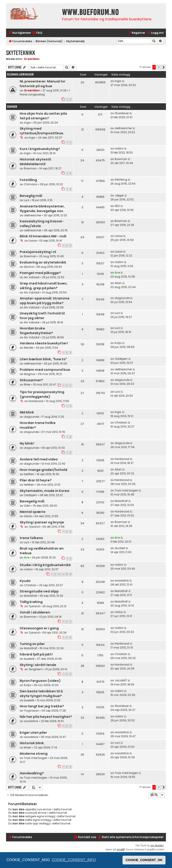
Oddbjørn (121, 359)
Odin (27, 506)
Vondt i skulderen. (35, 612)
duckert (120, 548)
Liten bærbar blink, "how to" (43, 359)
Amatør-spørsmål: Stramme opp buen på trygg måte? (45, 301)
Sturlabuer (122, 113)
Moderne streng (34, 754)
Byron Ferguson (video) (40, 681)
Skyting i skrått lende (38, 665)
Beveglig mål (31, 196)
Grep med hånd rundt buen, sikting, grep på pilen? (44, 286)
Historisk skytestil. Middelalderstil (36, 162)
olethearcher (123, 128)
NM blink (27, 412)
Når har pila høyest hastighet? (46, 717)
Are (117, 273)
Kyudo (25, 581)
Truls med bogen (126, 490)
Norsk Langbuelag (32, 94)
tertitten (29, 474)
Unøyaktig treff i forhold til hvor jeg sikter (42, 316)
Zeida (28, 516)
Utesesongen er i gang (39, 628)
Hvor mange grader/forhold (43, 470)
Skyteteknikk (21, 53)
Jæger (119, 195)
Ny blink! (27, 443)
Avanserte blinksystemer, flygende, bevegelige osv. (42, 209)
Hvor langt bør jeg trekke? (42, 706)
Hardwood (36, 401)
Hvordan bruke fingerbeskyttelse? (36, 331)
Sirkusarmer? (31, 380)
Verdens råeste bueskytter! (44, 343)
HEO (117, 206)
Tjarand (34, 527)
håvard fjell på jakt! (36, 654)
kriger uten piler (33, 733)
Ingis (118, 81)
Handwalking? (32, 773)
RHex (27, 384)
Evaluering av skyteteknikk (43, 262)
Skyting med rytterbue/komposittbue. (42, 131)
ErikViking (121, 180)
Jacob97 (121, 680)
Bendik (29, 348)
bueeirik (29, 659)
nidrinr (119, 149)
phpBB (120, 850)
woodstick (122, 580)
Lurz (27, 200)
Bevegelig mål (32, 501)
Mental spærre (33, 512)
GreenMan (32, 59)
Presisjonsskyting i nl (38, 252)
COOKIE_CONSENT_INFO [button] (74, 860)
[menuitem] (37, 33)
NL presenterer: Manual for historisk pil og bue (43, 84)
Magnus (30, 374)
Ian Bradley (157, 846)
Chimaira (31, 184)
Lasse (33, 241)
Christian (121, 422)
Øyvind (29, 267)
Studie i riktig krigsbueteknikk (45, 565)
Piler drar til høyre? (36, 480)
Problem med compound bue (45, 370)
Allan (118, 283)
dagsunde (122, 298)
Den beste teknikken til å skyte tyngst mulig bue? (41, 694)
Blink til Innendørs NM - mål (43, 236)
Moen (28, 747)
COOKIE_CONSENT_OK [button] (144, 860)
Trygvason (31, 711)
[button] (164, 67)
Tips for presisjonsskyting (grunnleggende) (42, 394)
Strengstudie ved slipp (39, 591)
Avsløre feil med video (39, 459)
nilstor (119, 612)
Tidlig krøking (31, 602)
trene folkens (31, 538)
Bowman (30, 168)
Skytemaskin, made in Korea (44, 491)
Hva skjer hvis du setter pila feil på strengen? (43, 116)
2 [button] (159, 67)
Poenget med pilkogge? (40, 273)
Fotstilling (28, 180)
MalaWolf (121, 501)
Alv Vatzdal (32, 277)
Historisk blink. (32, 743)
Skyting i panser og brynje (42, 522)
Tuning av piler (32, 644)
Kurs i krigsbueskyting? (40, 149)
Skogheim (36, 669)
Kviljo (118, 343)
